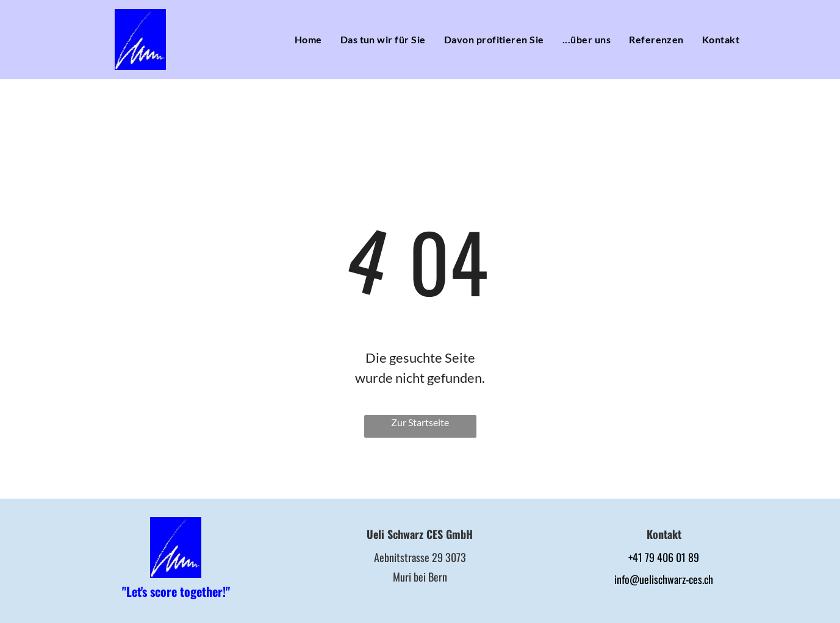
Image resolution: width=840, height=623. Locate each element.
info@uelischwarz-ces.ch (664, 579)
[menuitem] (308, 40)
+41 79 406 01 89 (664, 557)
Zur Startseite (420, 422)
